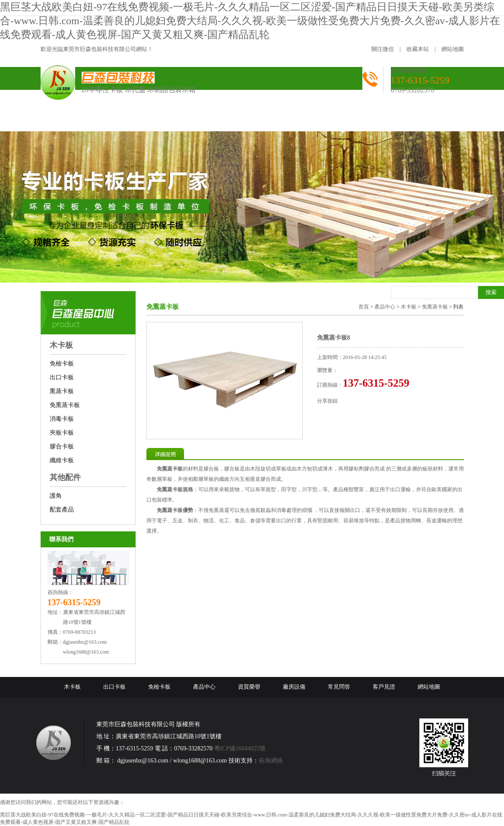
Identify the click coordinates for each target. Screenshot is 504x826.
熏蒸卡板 (62, 391)
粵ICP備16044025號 (240, 748)
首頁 (364, 307)
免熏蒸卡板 (65, 405)
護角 (56, 496)
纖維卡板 (62, 460)
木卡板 (61, 345)
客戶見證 (384, 687)
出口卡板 (62, 377)
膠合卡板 (62, 446)
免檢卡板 (62, 364)
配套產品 (62, 510)
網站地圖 (453, 49)
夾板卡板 (62, 433)
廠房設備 (294, 687)
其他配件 (65, 477)
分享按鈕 (327, 401)
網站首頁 (67, 120)
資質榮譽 (249, 687)
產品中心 (385, 307)
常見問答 (339, 687)
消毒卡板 (62, 419)
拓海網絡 (271, 761)
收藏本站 (418, 49)
